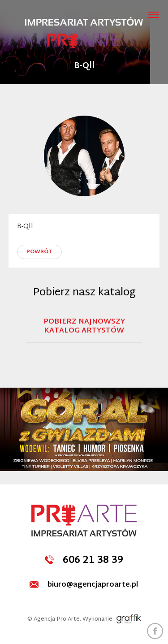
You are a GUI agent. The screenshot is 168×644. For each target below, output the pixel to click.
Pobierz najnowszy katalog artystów (84, 328)
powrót (39, 252)
